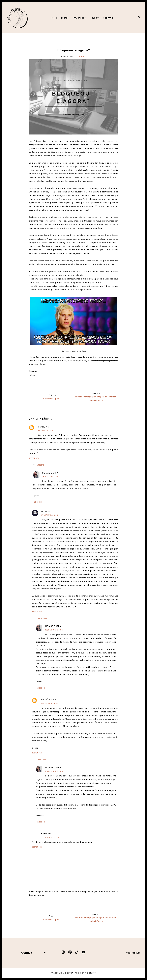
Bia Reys (46, 511)
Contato (108, 18)
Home (54, 18)
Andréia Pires (49, 700)
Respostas (40, 465)
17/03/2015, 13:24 (46, 431)
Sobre (65, 18)
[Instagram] (63, 952)
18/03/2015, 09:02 (54, 630)
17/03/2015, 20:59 (50, 515)
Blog (95, 18)
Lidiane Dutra (50, 473)
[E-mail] (84, 952)
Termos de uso (133, 953)
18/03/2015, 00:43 (50, 703)
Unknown (44, 427)
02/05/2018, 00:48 (50, 837)
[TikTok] (77, 952)
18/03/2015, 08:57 (51, 477)
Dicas (81, 56)
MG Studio (90, 973)
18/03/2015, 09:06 (54, 771)
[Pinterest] (70, 952)
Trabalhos (80, 18)
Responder (34, 458)
